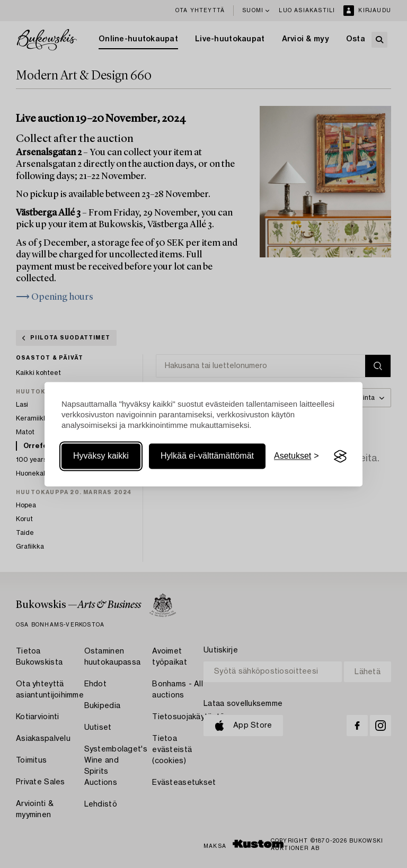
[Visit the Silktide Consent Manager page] (340, 457)
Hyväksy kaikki (101, 456)
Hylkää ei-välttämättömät (207, 456)
